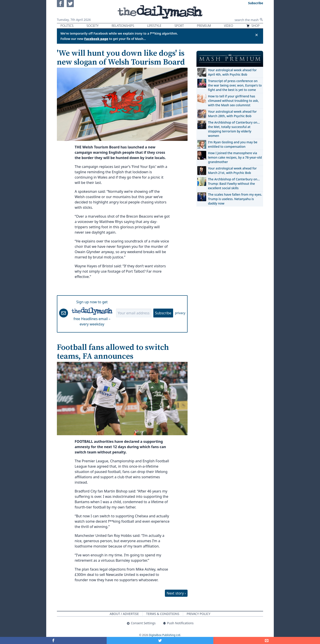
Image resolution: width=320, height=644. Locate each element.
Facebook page (96, 39)
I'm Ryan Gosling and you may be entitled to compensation (233, 144)
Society (92, 26)
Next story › (176, 593)
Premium (204, 26)
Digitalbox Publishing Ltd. (165, 635)
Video (229, 26)
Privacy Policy (199, 614)
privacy (180, 313)
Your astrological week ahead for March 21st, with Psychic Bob (232, 170)
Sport (179, 26)
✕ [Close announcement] (257, 35)
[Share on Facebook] (53, 640)
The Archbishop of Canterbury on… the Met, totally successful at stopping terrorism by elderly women (234, 129)
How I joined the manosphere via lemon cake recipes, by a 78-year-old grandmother (235, 157)
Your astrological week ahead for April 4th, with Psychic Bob (232, 72)
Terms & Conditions (163, 614)
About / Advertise (124, 614)
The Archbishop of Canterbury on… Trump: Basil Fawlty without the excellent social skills (234, 184)
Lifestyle (154, 26)
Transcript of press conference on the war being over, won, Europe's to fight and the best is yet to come (235, 85)
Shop (253, 26)
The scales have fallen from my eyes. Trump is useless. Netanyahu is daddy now (235, 199)
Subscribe (163, 313)
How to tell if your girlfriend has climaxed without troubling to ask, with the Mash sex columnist (233, 101)
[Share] (267, 640)
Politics (67, 26)
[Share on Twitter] (160, 640)
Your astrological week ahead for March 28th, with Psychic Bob (232, 114)
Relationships (123, 26)
